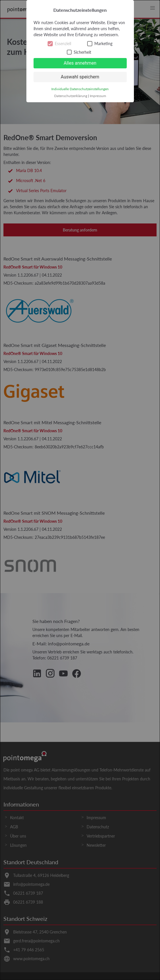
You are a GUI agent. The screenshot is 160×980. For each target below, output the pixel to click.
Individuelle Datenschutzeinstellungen (80, 89)
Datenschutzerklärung (71, 96)
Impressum (98, 96)
